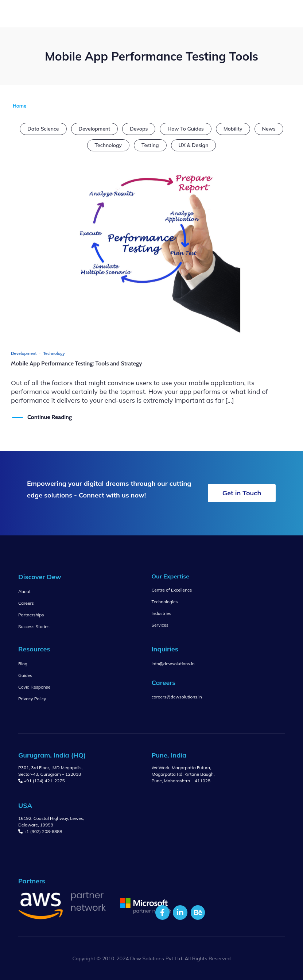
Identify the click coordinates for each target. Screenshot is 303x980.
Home (20, 106)
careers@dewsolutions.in (177, 697)
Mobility (233, 129)
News (269, 129)
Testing (150, 145)
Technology (108, 145)
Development (95, 129)
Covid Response (34, 687)
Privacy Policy (32, 699)
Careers (26, 603)
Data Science (43, 129)
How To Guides (185, 129)
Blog (23, 664)
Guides (25, 675)
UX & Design (194, 145)
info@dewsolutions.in (173, 664)
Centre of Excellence (172, 590)
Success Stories (34, 626)
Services (160, 625)
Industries (162, 613)
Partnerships (31, 615)
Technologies (165, 602)
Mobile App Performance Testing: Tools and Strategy (77, 363)
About (24, 591)
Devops (139, 129)
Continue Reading (50, 417)
